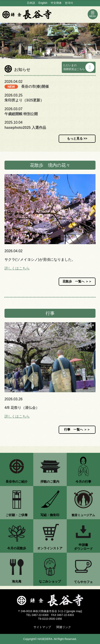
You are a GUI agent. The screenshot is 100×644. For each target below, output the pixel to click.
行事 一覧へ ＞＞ (77, 429)
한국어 (69, 3)
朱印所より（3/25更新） (24, 100)
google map (74, 611)
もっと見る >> (77, 138)
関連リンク (64, 627)
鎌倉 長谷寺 (27, 14)
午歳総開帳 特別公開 (21, 114)
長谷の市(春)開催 (35, 87)
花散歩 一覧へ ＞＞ (77, 281)
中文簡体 (56, 3)
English (43, 3)
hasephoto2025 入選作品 (25, 128)
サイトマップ (42, 627)
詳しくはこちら (17, 268)
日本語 (31, 3)
